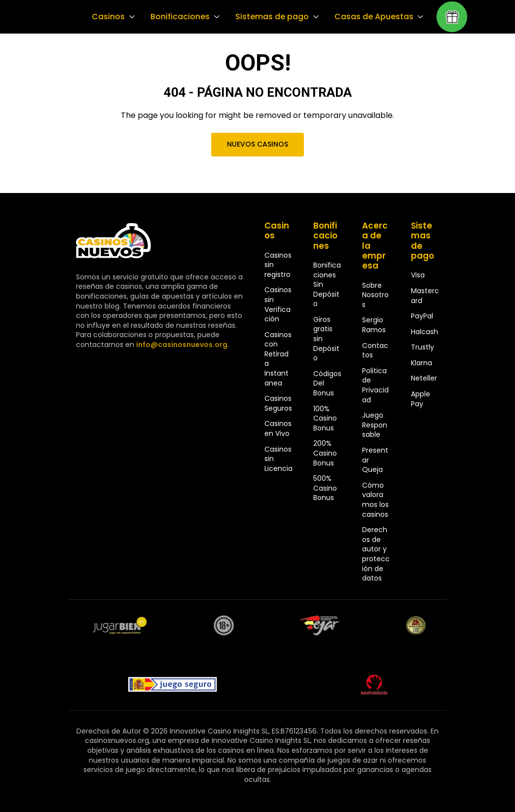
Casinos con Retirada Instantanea (278, 359)
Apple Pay (421, 399)
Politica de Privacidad (375, 385)
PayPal (422, 316)
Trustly (423, 347)
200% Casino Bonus (325, 453)
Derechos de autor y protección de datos (376, 554)
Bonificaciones (179, 17)
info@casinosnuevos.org (181, 345)
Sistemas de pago (269, 17)
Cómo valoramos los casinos (375, 500)
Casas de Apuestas (369, 17)
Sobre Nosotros (375, 295)
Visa (418, 275)
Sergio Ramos (374, 325)
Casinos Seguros (278, 403)
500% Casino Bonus (325, 488)
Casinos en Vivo (278, 428)
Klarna (422, 363)
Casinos (108, 17)
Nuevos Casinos (257, 144)
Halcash (424, 332)
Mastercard (425, 296)
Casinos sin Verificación (278, 304)
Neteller (424, 378)
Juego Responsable (375, 425)
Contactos (375, 350)
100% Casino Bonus (325, 418)
